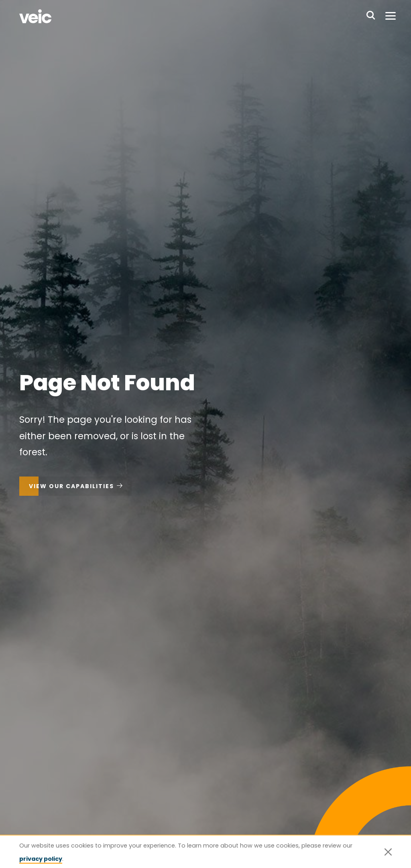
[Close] (388, 852)
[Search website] (371, 16)
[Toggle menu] (391, 16)
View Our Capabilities (71, 486)
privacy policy (41, 859)
